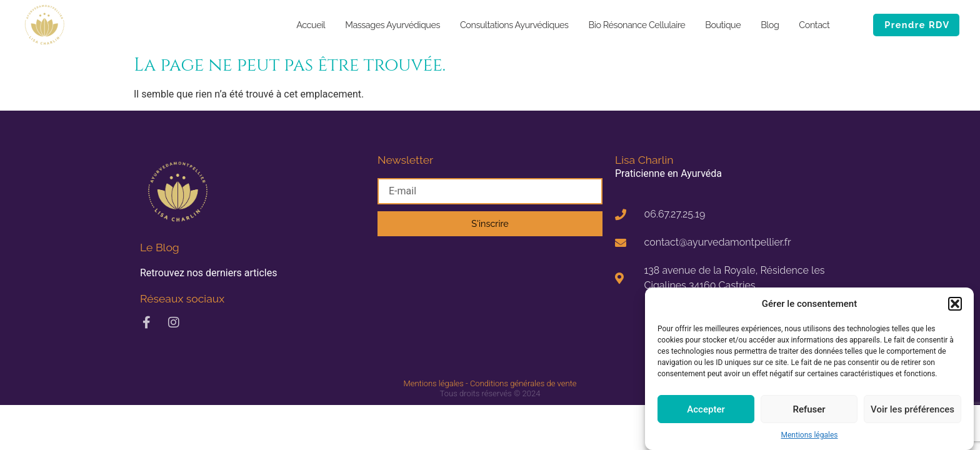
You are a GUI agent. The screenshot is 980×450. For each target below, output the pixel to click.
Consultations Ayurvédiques (514, 25)
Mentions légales (810, 435)
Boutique (723, 25)
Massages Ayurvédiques (392, 25)
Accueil (311, 25)
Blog (770, 25)
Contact (814, 25)
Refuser (809, 409)
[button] (955, 304)
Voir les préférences (912, 409)
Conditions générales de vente (523, 383)
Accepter (706, 409)
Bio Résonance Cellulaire (637, 25)
